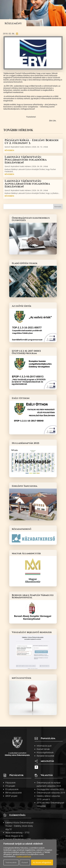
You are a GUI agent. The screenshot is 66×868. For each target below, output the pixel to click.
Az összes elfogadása (42, 862)
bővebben (9, 150)
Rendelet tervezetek (45, 756)
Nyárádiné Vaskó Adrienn (21, 147)
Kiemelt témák (43, 749)
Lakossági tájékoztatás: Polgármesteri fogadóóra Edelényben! (26, 160)
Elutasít (25, 862)
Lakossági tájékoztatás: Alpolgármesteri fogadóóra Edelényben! (27, 184)
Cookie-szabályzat (24, 856)
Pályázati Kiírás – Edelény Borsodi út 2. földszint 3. (32, 142)
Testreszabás (11, 862)
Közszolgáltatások (45, 753)
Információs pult (44, 746)
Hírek (46, 147)
